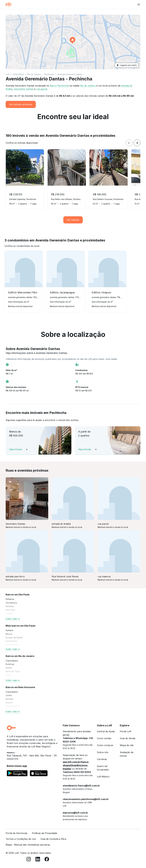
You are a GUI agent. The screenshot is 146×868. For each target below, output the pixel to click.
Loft (7, 74)
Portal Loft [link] (126, 731)
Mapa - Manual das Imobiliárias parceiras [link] (28, 845)
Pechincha (49, 74)
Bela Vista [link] (10, 610)
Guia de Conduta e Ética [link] (53, 839)
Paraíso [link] (9, 703)
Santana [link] (9, 630)
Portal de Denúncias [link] (17, 833)
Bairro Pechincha (59, 86)
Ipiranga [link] (9, 699)
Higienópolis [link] (11, 641)
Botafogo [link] (10, 664)
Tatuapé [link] (10, 613)
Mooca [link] (9, 634)
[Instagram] (29, 860)
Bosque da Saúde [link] (14, 637)
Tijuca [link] (8, 675)
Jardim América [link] (13, 706)
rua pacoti (42, 89)
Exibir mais (13, 619)
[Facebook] (47, 860)
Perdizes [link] (10, 606)
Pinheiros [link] (10, 599)
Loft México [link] (103, 777)
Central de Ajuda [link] (106, 731)
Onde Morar (18, 74)
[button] (73, 42)
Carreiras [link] (102, 759)
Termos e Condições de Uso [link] (21, 839)
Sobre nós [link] (103, 752)
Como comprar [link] (105, 745)
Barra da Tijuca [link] (13, 671)
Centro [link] (9, 668)
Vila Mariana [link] (11, 603)
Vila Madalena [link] (12, 645)
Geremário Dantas (24, 89)
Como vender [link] (104, 738)
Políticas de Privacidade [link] (45, 833)
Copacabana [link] (12, 661)
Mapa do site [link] (127, 745)
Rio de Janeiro (34, 74)
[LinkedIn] (38, 860)
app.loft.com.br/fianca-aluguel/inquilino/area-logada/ (76, 765)
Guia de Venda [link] (128, 738)
